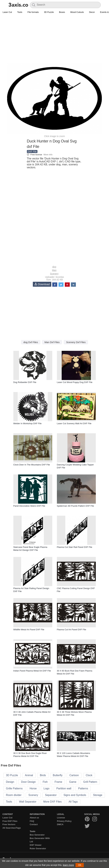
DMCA (60, 824)
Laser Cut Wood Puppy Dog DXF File (75, 382)
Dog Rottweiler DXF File (25, 382)
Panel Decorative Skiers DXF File (29, 506)
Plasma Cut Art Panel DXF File (72, 630)
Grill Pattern (90, 782)
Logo (47, 788)
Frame (58, 782)
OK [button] (80, 865)
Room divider (14, 795)
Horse (33, 788)
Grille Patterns (14, 788)
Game (73, 782)
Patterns (83, 788)
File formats (33, 12)
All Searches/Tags (12, 828)
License (61, 818)
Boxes (62, 12)
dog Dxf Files (31, 342)
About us (34, 818)
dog (54, 267)
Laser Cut (7, 12)
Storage (98, 795)
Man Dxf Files (52, 342)
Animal (29, 775)
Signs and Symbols (75, 795)
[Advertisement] (54, 39)
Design (10, 782)
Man (54, 270)
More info (48, 155)
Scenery (54, 274)
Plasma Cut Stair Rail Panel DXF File (75, 547)
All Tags (73, 802)
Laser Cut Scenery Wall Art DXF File (74, 423)
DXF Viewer (36, 845)
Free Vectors (9, 824)
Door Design (28, 782)
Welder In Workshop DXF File (27, 423)
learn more (68, 865)
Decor (92, 12)
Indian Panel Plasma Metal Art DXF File (32, 671)
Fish (45, 782)
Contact (34, 824)
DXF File (32, 152)
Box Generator (37, 835)
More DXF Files (53, 802)
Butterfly (58, 775)
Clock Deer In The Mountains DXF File (32, 465)
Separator (51, 795)
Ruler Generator (38, 848)
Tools (20, 12)
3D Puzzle (49, 12)
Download (42, 284)
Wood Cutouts (77, 12)
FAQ (32, 821)
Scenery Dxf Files (76, 342)
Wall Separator (28, 802)
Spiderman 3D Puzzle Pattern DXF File (75, 506)
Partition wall (64, 788)
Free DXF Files (10, 821)
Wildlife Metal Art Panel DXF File (29, 630)
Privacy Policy (64, 821)
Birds (43, 775)
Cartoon (74, 775)
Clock (89, 775)
